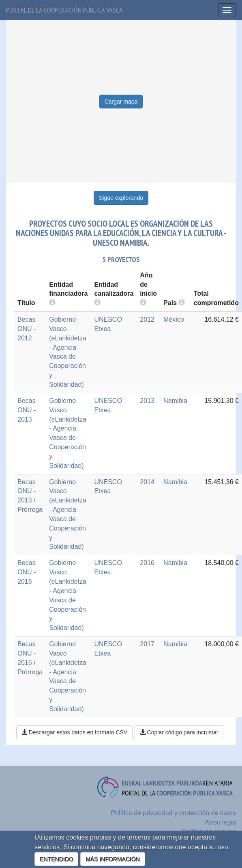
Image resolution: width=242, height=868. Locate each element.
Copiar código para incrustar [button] (179, 732)
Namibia (175, 401)
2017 (147, 644)
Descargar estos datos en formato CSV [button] (74, 732)
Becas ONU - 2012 (27, 329)
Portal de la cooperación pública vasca (64, 10)
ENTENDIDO (56, 859)
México (174, 319)
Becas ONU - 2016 (27, 572)
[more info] (143, 303)
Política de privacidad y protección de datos (173, 813)
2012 (147, 319)
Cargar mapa (121, 102)
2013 (147, 401)
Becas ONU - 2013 (27, 410)
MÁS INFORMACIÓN (113, 859)
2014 (147, 482)
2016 (147, 563)
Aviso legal (220, 822)
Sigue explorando (121, 198)
